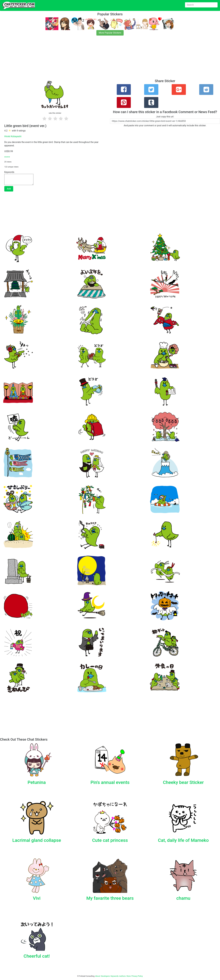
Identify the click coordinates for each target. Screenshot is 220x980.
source (7, 157)
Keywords (115, 976)
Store (129, 976)
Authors (123, 976)
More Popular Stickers (110, 33)
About (98, 976)
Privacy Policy (137, 976)
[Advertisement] (86, 59)
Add (9, 189)
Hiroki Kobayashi (13, 136)
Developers (105, 976)
